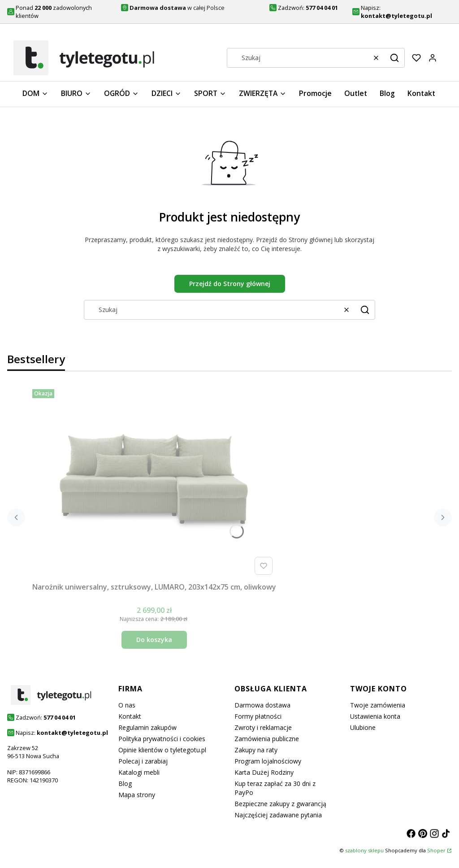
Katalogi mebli (139, 772)
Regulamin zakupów (147, 727)
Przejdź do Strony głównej (230, 284)
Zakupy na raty (256, 750)
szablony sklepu (364, 850)
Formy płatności (258, 716)
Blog (125, 783)
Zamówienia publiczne (267, 739)
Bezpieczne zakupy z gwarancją (280, 804)
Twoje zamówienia (378, 705)
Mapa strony (137, 795)
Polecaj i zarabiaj (143, 761)
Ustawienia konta (375, 716)
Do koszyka (154, 640)
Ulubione (363, 727)
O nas (127, 705)
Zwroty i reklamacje (263, 727)
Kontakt (130, 716)
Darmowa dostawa (262, 705)
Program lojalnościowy (268, 761)
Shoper (436, 850)
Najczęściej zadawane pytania (278, 815)
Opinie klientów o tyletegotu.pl (162, 750)
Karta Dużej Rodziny (264, 772)
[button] (394, 58)
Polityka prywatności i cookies (162, 739)
